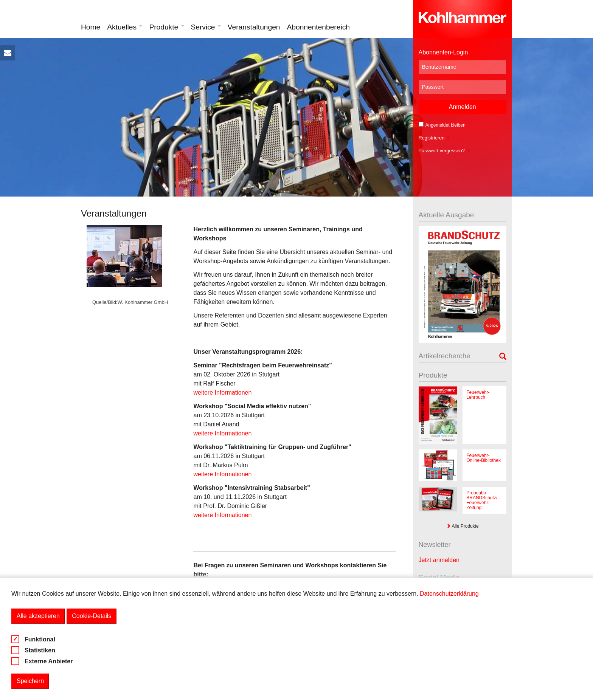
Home (91, 27)
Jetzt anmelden (439, 560)
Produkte (166, 27)
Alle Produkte (463, 526)
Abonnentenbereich (318, 27)
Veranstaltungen (254, 27)
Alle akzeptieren (38, 616)
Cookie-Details (92, 616)
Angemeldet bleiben (442, 125)
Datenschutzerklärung (449, 594)
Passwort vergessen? (445, 151)
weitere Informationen (222, 393)
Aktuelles (125, 27)
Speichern (30, 681)
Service (206, 27)
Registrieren (435, 138)
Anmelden (463, 107)
